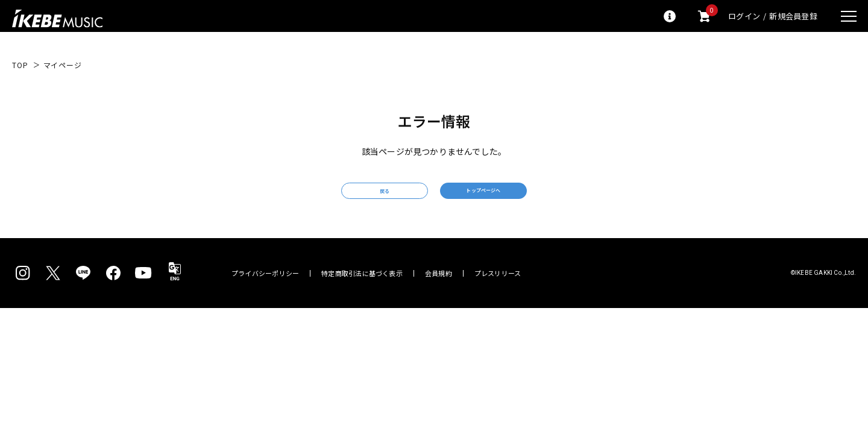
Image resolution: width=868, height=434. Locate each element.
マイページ (63, 65)
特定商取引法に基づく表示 (362, 287)
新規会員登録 (793, 16)
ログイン (744, 16)
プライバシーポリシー (265, 287)
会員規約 (439, 287)
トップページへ (521, 197)
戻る (347, 198)
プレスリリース (498, 287)
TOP (20, 65)
